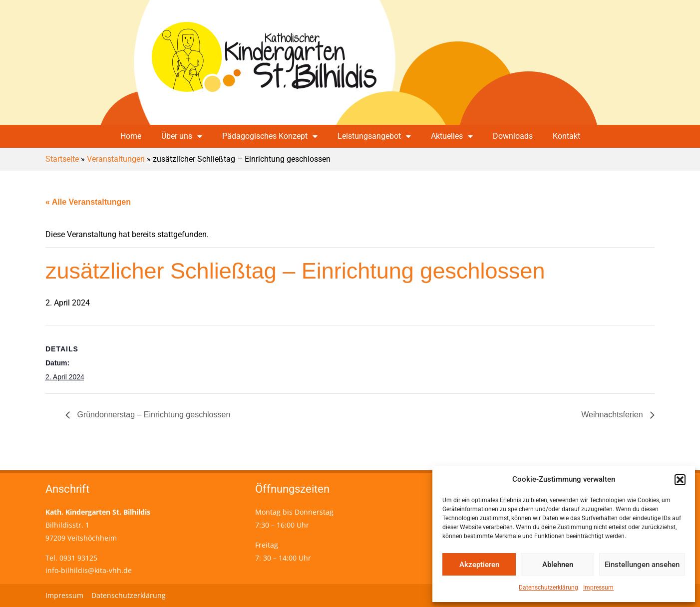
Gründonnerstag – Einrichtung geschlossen (153, 415)
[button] (680, 480)
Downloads (513, 136)
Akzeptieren (479, 565)
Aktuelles (452, 136)
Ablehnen (558, 565)
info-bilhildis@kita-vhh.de (89, 570)
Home (131, 136)
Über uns (182, 136)
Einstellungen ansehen (642, 565)
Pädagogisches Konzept (270, 136)
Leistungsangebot (374, 136)
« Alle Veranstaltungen (88, 202)
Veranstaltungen (116, 159)
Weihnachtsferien (613, 415)
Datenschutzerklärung (548, 588)
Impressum (598, 588)
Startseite (62, 159)
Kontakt (566, 136)
